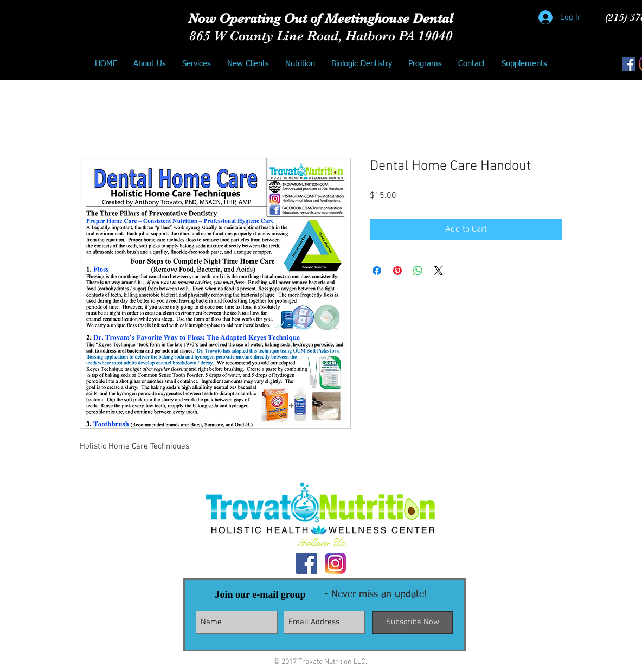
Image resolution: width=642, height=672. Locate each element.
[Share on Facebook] (377, 271)
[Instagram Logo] (335, 563)
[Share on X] (439, 271)
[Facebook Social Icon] (629, 64)
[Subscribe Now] (413, 622)
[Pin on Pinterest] (397, 271)
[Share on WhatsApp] (418, 271)
